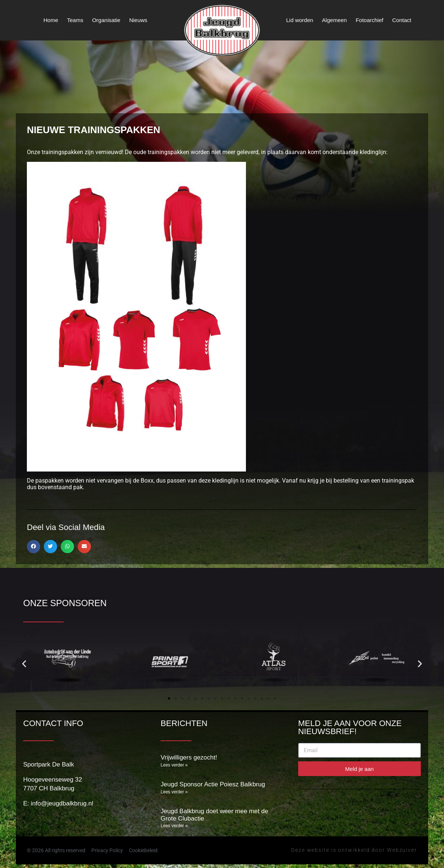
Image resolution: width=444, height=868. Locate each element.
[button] (34, 547)
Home (51, 20)
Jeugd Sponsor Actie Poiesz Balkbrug (213, 784)
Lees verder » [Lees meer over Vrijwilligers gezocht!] (174, 765)
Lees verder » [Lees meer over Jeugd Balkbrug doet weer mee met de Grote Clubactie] (174, 826)
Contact (402, 20)
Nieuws (138, 20)
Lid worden (299, 20)
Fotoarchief (369, 20)
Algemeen (335, 20)
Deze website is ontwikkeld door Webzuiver (354, 850)
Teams (75, 20)
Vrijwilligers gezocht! (189, 757)
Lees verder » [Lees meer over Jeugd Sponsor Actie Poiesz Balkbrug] (174, 792)
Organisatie (106, 20)
